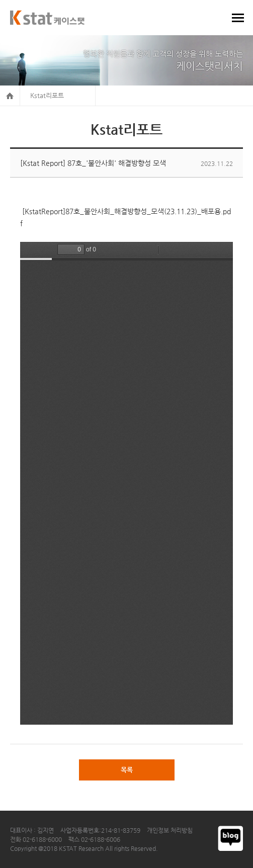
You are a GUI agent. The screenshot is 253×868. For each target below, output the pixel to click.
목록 (127, 770)
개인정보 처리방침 (170, 830)
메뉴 (238, 18)
